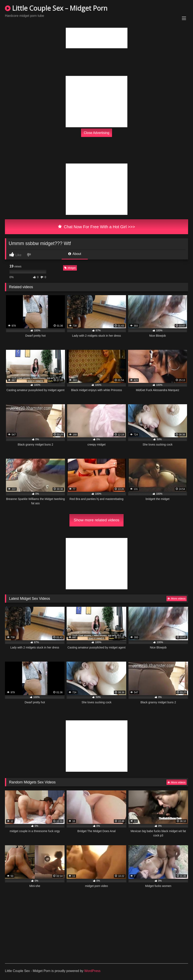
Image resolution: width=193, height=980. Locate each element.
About (75, 254)
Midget (70, 268)
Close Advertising (97, 133)
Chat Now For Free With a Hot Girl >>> (96, 227)
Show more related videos (97, 520)
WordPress (92, 971)
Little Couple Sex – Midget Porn (56, 8)
